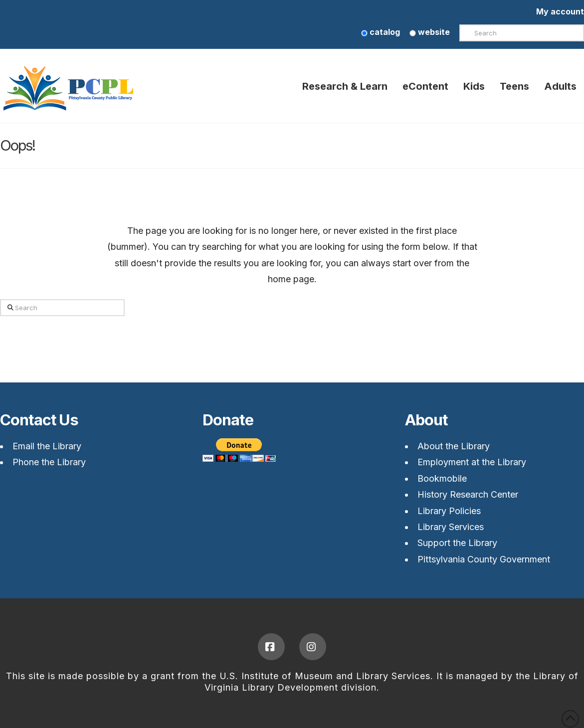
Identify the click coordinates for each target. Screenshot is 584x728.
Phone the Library (49, 462)
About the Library (454, 446)
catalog (381, 32)
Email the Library (47, 446)
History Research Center (468, 494)
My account (560, 11)
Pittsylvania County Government (484, 559)
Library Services (451, 527)
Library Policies (449, 511)
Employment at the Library (472, 462)
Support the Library (457, 543)
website (430, 32)
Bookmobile (442, 478)
